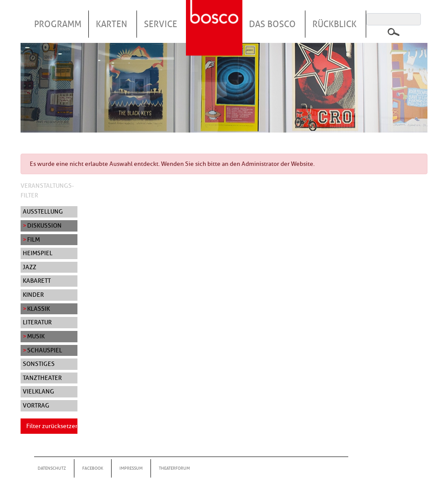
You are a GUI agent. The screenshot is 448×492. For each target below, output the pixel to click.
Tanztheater (42, 378)
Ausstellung (43, 211)
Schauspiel (45, 350)
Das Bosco (272, 24)
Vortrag (36, 405)
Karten (112, 24)
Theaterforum (174, 468)
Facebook (93, 468)
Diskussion (44, 225)
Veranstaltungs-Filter (47, 190)
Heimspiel (38, 253)
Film (33, 239)
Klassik (38, 309)
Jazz (30, 267)
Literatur (37, 322)
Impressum (131, 468)
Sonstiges (39, 364)
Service (161, 24)
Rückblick (334, 24)
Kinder (33, 295)
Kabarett (37, 281)
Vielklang (38, 391)
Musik (36, 336)
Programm (58, 24)
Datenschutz (52, 468)
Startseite (215, 17)
